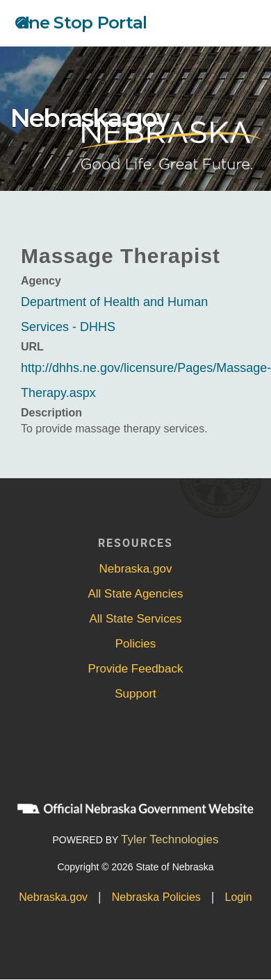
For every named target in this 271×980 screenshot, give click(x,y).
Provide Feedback (135, 669)
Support (135, 694)
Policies (136, 644)
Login (239, 897)
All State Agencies (135, 594)
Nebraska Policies (156, 897)
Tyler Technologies (170, 839)
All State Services (135, 619)
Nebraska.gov (90, 118)
